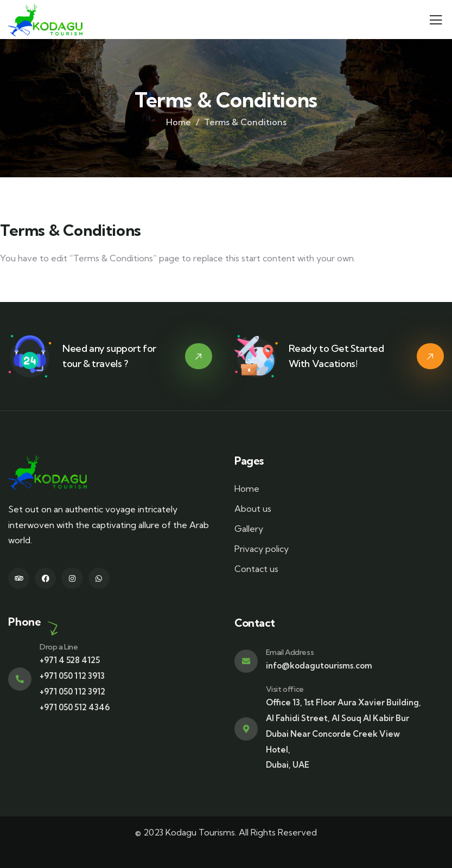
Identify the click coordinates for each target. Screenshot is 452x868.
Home (179, 122)
